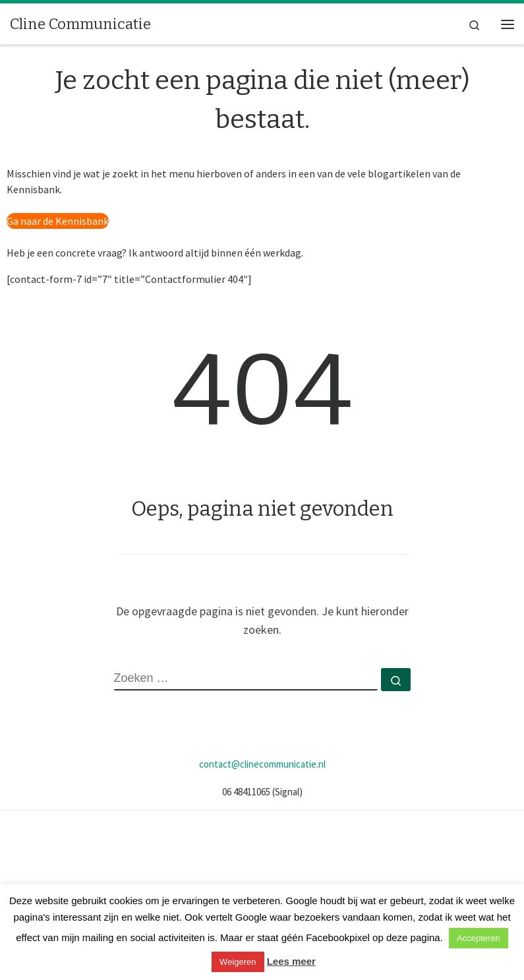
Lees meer (291, 961)
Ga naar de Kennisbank (58, 221)
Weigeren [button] (238, 962)
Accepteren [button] (479, 938)
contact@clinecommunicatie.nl (262, 764)
